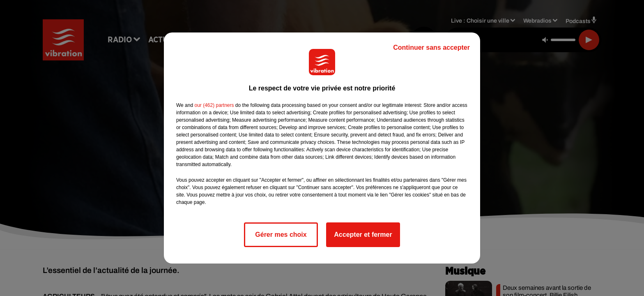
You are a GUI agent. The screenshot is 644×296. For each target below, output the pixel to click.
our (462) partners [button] (214, 105)
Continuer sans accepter (431, 47)
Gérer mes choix (281, 235)
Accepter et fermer (363, 235)
